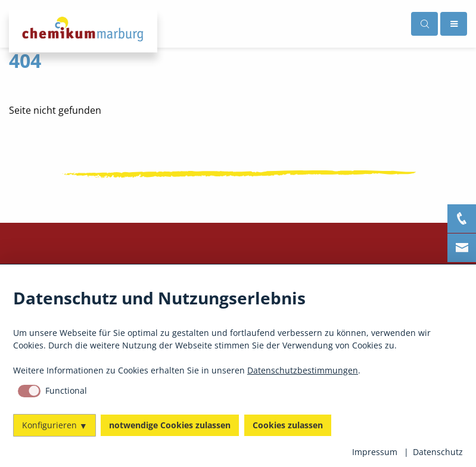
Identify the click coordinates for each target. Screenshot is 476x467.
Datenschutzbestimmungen (303, 370)
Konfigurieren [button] (49, 425)
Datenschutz (438, 452)
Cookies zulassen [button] (288, 425)
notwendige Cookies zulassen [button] (170, 425)
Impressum (375, 452)
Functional (66, 390)
